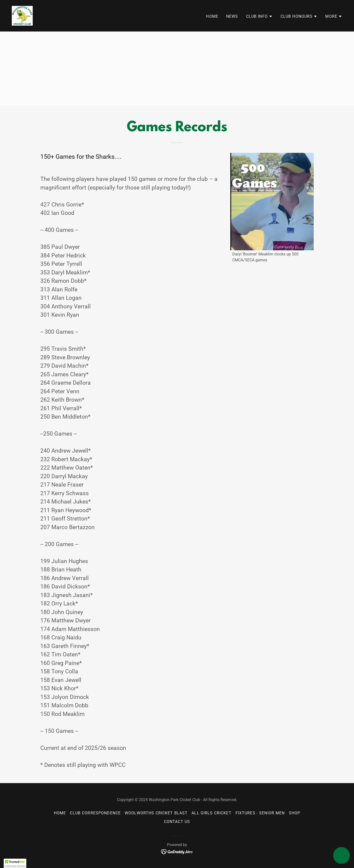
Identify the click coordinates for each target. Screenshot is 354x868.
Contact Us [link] (177, 822)
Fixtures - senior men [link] (260, 813)
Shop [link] (295, 813)
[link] (22, 15)
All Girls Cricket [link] (211, 813)
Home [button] (60, 813)
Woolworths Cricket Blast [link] (156, 813)
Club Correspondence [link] (95, 813)
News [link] (232, 16)
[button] (259, 16)
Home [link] (212, 16)
